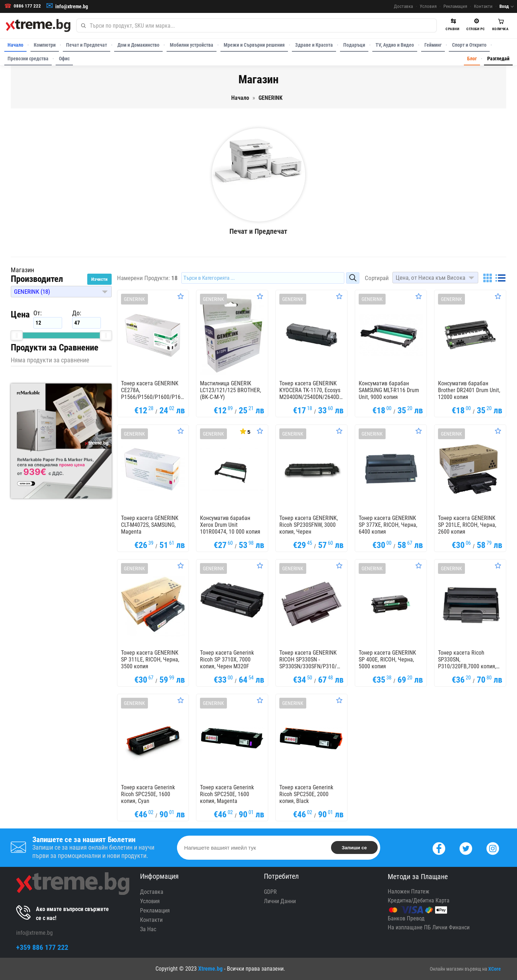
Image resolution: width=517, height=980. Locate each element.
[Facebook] (439, 848)
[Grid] (488, 278)
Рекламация (455, 6)
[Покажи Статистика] (244, 431)
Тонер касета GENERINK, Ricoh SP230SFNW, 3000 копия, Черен (309, 525)
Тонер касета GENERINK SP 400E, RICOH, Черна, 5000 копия (387, 659)
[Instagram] (493, 848)
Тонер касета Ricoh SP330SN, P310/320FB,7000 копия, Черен (467, 660)
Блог (472, 59)
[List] (500, 278)
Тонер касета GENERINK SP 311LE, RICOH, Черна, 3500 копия (150, 659)
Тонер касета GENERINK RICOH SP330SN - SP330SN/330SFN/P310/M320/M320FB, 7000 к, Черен (311, 660)
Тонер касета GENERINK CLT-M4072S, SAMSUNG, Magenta (150, 525)
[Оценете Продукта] (181, 296)
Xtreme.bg (210, 969)
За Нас (148, 929)
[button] (61, 292)
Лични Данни (280, 901)
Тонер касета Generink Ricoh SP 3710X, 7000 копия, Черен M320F (227, 659)
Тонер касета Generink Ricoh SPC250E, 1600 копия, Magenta (227, 794)
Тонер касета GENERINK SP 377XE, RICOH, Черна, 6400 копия (388, 525)
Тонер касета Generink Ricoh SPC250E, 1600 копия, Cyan (148, 794)
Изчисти (99, 279)
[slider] (17, 335)
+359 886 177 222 (42, 947)
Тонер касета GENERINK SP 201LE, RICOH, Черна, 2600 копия (467, 525)
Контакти (483, 6)
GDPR (270, 892)
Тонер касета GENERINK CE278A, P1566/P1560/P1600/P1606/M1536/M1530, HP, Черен (153, 390)
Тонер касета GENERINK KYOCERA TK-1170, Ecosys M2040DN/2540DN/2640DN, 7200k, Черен (311, 390)
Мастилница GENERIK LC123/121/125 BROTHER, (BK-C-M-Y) (230, 390)
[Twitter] (466, 848)
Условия (428, 6)
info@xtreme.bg (72, 6)
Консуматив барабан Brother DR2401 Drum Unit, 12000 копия (469, 390)
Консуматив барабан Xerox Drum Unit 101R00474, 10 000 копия (230, 525)
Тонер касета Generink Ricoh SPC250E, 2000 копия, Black (306, 794)
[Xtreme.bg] (38, 25)
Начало (15, 45)
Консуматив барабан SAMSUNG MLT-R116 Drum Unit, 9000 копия (389, 390)
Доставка (403, 6)
